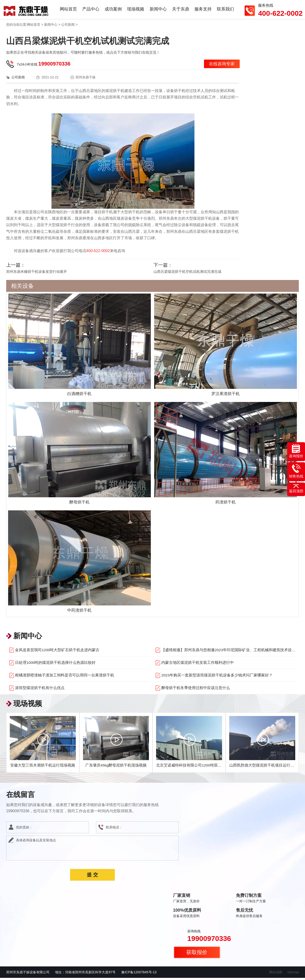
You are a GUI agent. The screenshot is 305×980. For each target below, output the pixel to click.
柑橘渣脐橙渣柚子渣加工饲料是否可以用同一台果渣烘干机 (65, 677)
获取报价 (197, 955)
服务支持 (204, 10)
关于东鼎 (182, 10)
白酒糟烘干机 (79, 396)
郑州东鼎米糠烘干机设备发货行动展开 (37, 274)
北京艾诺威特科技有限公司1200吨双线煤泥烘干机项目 (202, 767)
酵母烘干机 (79, 504)
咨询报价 (296, 451)
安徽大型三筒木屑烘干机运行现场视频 (43, 767)
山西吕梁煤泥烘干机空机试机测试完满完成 (187, 274)
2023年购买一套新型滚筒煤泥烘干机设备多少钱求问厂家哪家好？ (217, 677)
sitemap (293, 974)
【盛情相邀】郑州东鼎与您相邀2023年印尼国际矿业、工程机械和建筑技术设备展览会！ (229, 652)
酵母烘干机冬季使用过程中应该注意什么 (196, 690)
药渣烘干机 (226, 504)
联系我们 (226, 10)
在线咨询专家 (222, 67)
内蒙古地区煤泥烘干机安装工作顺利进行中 (198, 665)
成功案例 (116, 10)
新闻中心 (160, 10)
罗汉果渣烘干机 (226, 396)
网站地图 (276, 974)
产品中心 (94, 10)
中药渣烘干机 (79, 613)
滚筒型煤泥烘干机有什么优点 (40, 690)
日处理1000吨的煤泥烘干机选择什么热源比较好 (56, 665)
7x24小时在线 (44, 67)
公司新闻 (68, 27)
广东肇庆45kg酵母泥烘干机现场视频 (116, 767)
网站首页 (72, 10)
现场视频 (138, 10)
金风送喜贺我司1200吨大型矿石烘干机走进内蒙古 (57, 652)
